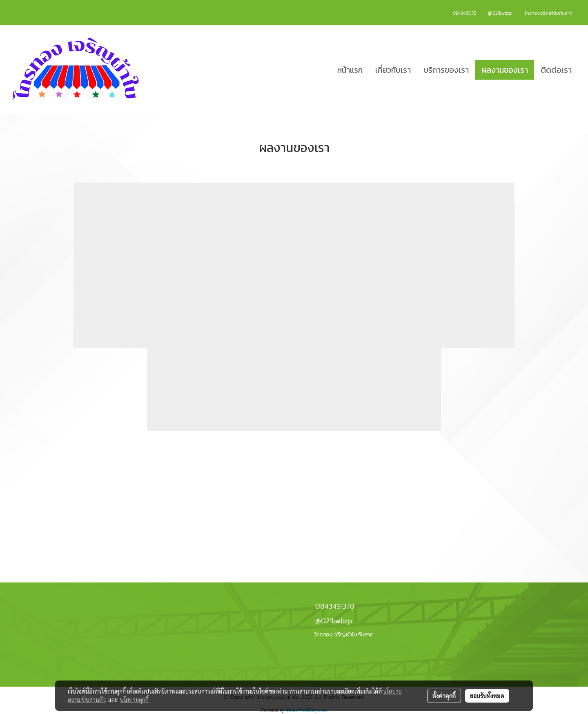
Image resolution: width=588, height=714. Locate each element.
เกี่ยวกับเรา (393, 70)
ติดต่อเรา (556, 70)
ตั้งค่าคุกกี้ (444, 696)
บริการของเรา (446, 70)
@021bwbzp (334, 621)
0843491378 (335, 606)
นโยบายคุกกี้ (134, 700)
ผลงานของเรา (505, 70)
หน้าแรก (350, 70)
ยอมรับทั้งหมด (487, 696)
